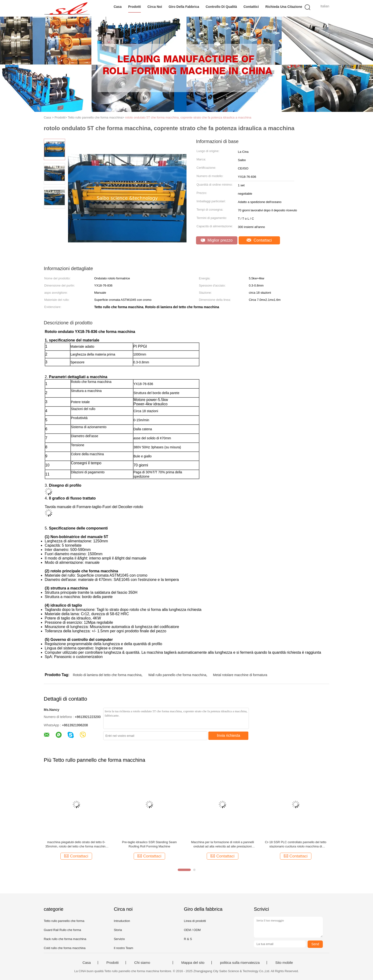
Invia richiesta (229, 735)
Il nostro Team (123, 948)
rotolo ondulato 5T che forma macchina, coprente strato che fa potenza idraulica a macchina (188, 117)
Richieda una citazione (284, 7)
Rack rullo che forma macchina (65, 939)
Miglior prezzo (217, 240)
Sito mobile (284, 963)
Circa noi (155, 7)
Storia (118, 930)
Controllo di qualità (221, 7)
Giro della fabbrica (184, 7)
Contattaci (259, 240)
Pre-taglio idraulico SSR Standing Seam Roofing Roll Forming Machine (150, 844)
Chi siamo (142, 963)
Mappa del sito (193, 963)
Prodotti (135, 7)
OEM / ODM (192, 930)
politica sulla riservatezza (240, 963)
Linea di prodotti (195, 921)
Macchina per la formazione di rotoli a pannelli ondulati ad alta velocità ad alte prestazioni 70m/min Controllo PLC (222, 844)
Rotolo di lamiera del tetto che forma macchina (107, 675)
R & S (188, 939)
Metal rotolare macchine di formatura (240, 675)
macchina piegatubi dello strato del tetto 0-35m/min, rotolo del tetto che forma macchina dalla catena (76, 844)
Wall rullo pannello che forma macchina (177, 675)
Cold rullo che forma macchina (65, 948)
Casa (118, 7)
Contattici (251, 7)
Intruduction (122, 921)
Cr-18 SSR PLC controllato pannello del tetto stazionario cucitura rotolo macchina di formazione (296, 844)
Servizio (119, 939)
